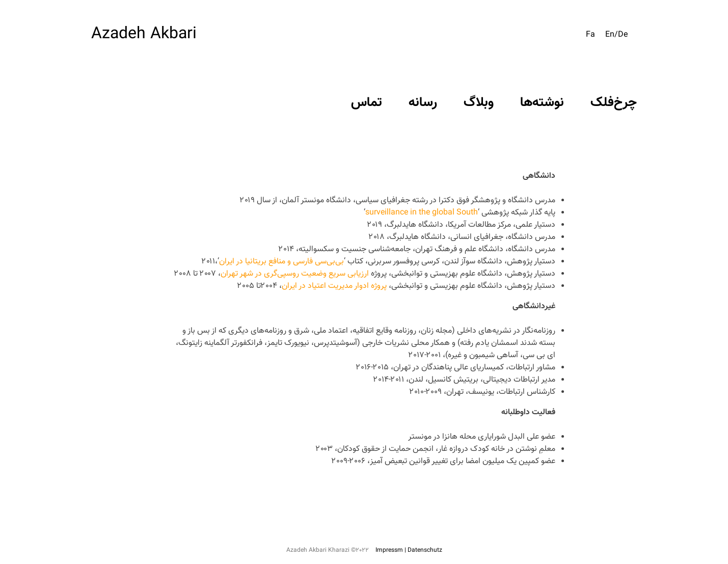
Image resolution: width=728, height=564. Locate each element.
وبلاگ (479, 103)
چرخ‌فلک (614, 103)
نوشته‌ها (542, 103)
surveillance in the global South (422, 213)
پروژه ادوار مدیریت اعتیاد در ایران (335, 286)
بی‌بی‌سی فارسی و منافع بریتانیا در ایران (281, 262)
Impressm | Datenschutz (409, 550)
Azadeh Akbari (144, 34)
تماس (367, 103)
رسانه (423, 103)
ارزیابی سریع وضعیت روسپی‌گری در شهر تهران (296, 274)
